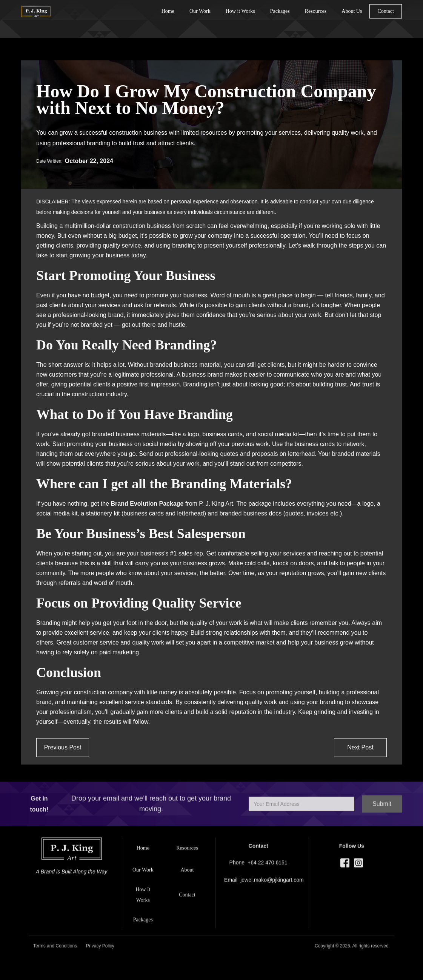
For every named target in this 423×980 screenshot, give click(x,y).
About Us (352, 11)
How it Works (240, 11)
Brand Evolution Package (147, 504)
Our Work (200, 11)
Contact (386, 11)
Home (168, 11)
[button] (316, 11)
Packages (280, 11)
